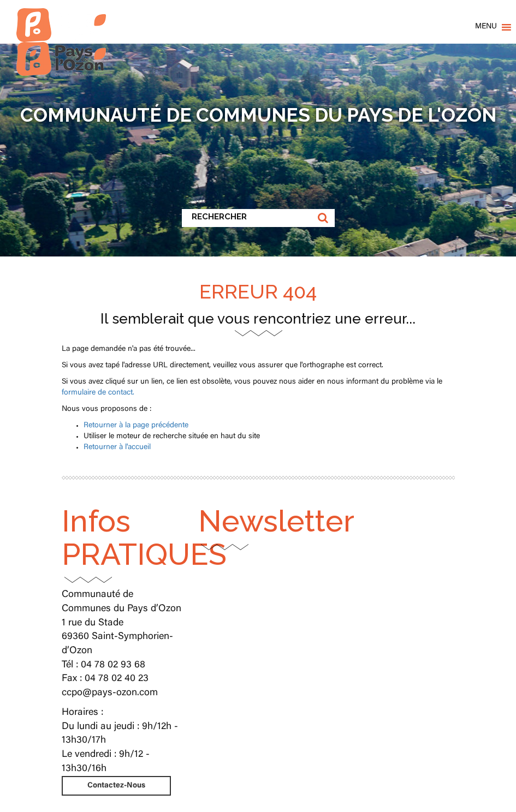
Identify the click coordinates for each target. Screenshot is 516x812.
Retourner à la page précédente (136, 426)
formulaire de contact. (98, 393)
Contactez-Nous (116, 786)
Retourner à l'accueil (117, 447)
